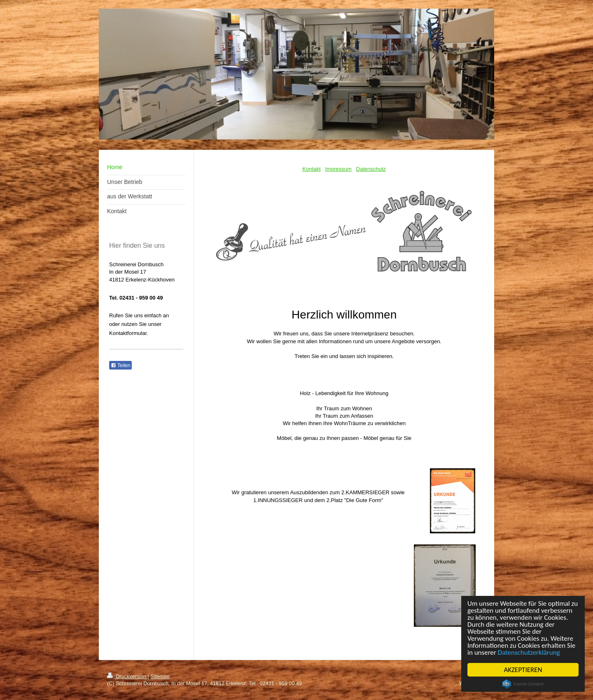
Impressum (338, 169)
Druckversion (127, 677)
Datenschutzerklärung (529, 652)
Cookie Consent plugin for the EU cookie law (523, 684)
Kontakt (312, 169)
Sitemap (160, 677)
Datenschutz (371, 169)
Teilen (120, 365)
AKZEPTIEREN (523, 670)
